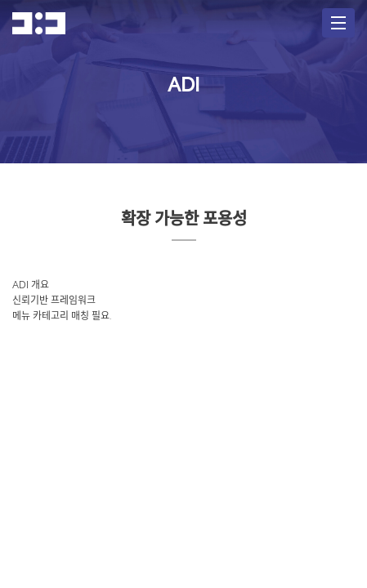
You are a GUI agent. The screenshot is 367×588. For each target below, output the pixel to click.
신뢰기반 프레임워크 (54, 301)
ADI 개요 (31, 285)
